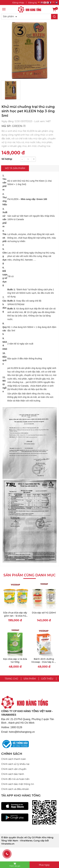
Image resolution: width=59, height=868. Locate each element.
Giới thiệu (47, 679)
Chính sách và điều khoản (15, 789)
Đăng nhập (18, 3)
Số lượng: (7, 159)
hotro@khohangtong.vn (22, 732)
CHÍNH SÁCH (12, 754)
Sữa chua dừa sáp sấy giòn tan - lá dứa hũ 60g (15, 616)
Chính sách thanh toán (14, 759)
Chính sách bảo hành (13, 774)
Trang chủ (11, 679)
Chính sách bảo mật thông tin (18, 784)
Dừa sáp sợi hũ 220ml (44, 613)
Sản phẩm (30, 679)
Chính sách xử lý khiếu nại (15, 764)
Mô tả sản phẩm (15, 168)
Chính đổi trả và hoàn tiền (15, 779)
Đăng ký (33, 3)
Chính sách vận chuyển (14, 769)
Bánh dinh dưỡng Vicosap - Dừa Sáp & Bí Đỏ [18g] (44, 662)
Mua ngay (44, 865)
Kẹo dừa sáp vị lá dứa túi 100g (15, 661)
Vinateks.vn (8, 844)
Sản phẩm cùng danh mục (29, 575)
